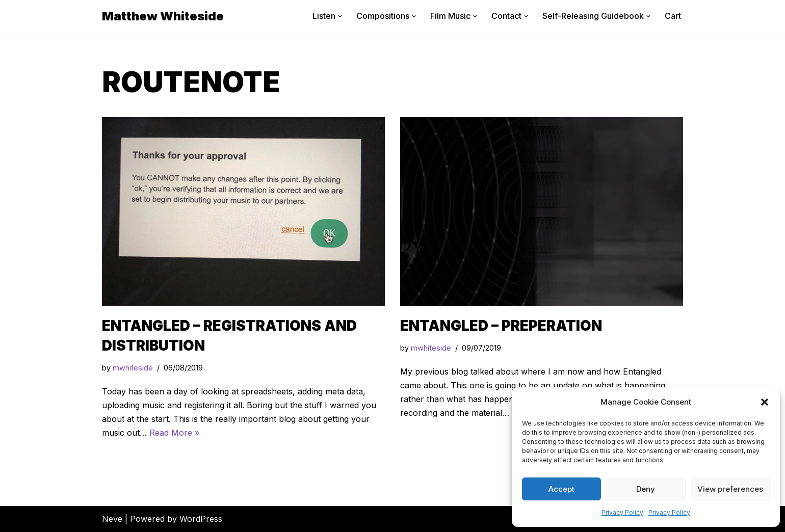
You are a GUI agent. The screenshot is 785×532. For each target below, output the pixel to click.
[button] (765, 402)
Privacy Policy (622, 512)
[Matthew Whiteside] (163, 16)
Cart (673, 16)
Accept (561, 489)
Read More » (174, 433)
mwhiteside (133, 368)
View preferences (730, 489)
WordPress (201, 519)
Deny (646, 489)
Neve (112, 519)
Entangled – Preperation (501, 326)
